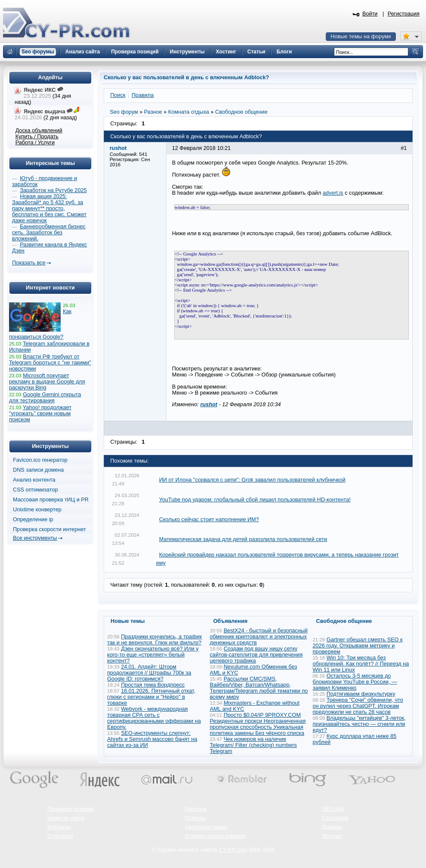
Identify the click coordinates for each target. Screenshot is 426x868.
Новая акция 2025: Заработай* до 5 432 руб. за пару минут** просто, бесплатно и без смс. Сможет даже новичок (49, 208)
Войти (370, 14)
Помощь (195, 818)
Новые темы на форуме (361, 37)
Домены (332, 827)
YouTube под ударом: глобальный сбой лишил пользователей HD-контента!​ (255, 500)
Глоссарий (335, 818)
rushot (208, 404)
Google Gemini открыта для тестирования (45, 398)
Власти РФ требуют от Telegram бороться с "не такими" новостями (50, 363)
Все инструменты (35, 538)
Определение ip (33, 520)
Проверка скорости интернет (49, 529)
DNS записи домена (38, 470)
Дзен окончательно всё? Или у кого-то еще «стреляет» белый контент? (153, 655)
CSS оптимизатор (35, 490)
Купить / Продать (37, 137)
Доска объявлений (39, 131)
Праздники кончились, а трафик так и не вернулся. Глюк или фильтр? (154, 640)
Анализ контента (34, 480)
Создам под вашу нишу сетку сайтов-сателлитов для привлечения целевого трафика (256, 655)
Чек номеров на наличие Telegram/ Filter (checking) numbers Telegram (253, 745)
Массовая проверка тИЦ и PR (51, 500)
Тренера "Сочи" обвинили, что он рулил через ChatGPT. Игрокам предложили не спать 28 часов (358, 706)
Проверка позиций (71, 809)
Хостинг (332, 836)
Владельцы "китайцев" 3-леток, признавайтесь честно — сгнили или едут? (359, 724)
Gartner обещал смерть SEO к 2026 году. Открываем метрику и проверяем (358, 646)
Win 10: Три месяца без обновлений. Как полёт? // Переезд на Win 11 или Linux (361, 664)
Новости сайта (66, 818)
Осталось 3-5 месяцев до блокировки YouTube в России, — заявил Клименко (355, 682)
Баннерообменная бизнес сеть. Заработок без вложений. (49, 233)
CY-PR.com (233, 850)
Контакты (59, 827)
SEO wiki (333, 809)
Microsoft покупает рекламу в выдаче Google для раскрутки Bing (47, 382)
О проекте (60, 836)
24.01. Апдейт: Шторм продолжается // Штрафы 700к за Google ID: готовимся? (149, 673)
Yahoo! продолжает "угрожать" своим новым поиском (40, 414)
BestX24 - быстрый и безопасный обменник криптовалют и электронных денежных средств (259, 637)
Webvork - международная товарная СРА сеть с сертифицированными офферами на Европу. (154, 718)
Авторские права (206, 827)
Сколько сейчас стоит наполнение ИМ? (209, 520)
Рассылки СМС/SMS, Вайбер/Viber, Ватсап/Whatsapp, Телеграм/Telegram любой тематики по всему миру (259, 688)
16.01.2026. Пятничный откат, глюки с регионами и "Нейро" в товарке (151, 697)
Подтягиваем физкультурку (361, 694)
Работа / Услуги (35, 143)
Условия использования (215, 836)
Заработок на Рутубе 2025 (53, 190)
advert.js (333, 193)
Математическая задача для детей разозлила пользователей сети (243, 539)
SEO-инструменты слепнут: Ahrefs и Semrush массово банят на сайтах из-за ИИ (152, 739)
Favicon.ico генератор (40, 460)
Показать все (29, 263)
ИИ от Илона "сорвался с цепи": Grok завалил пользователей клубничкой (252, 480)
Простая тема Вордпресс (153, 685)
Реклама (196, 809)
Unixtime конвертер (37, 510)
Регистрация (404, 14)
